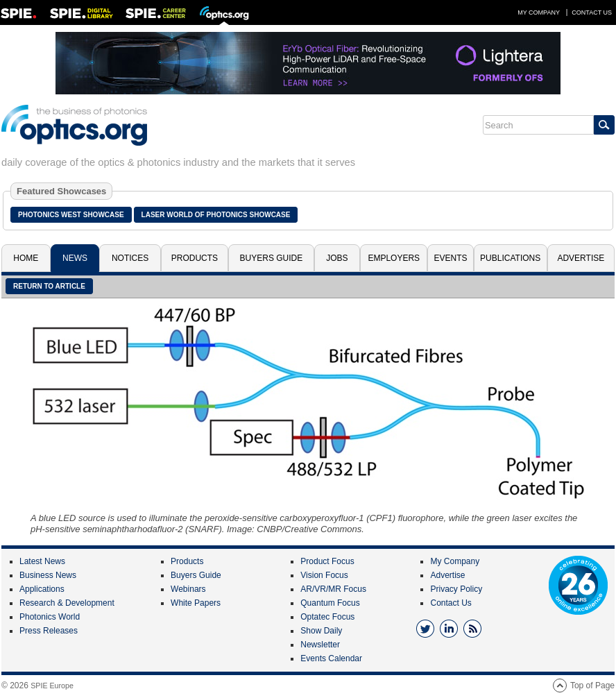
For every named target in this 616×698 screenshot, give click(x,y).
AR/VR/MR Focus (333, 589)
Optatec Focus (327, 617)
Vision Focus (324, 575)
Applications (42, 589)
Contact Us (592, 12)
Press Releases (49, 631)
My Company (539, 12)
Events (450, 258)
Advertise (581, 258)
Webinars (188, 589)
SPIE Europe (52, 686)
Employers (394, 258)
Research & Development (67, 603)
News (75, 258)
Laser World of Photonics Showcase (216, 215)
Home (26, 258)
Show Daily (321, 631)
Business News (48, 575)
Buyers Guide (272, 258)
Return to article (49, 286)
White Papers (196, 603)
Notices (130, 258)
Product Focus (327, 561)
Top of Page (592, 686)
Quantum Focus (330, 603)
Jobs (337, 258)
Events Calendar (331, 658)
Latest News (42, 561)
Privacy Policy (456, 589)
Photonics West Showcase (71, 215)
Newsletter (320, 645)
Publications (510, 258)
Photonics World (50, 617)
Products (195, 258)
